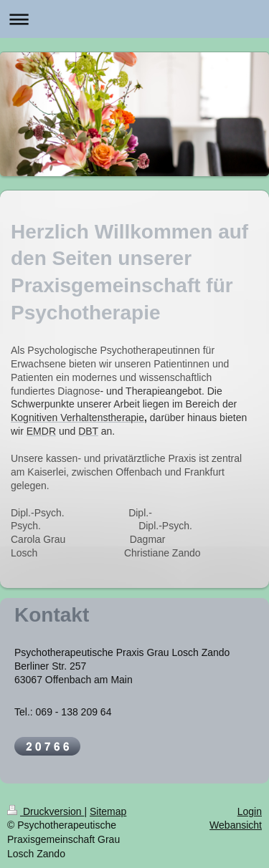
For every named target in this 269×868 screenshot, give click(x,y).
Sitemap (108, 811)
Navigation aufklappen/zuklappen (134, 19)
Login (250, 811)
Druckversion (46, 811)
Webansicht (236, 825)
